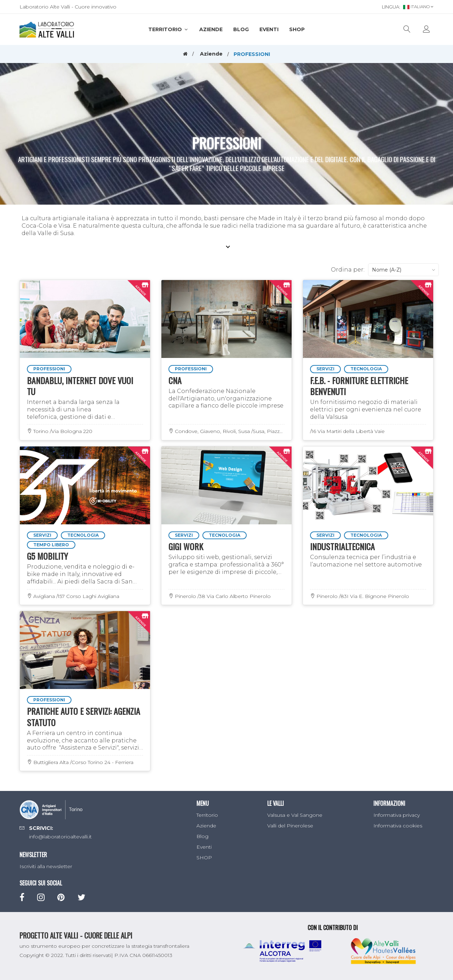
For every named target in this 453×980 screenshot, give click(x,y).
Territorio (168, 29)
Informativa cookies (398, 826)
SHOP (297, 29)
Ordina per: (348, 270)
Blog (241, 29)
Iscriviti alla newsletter (46, 866)
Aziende (211, 29)
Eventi (269, 29)
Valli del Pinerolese (290, 826)
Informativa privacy (397, 815)
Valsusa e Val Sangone (295, 815)
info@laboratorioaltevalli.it (60, 837)
